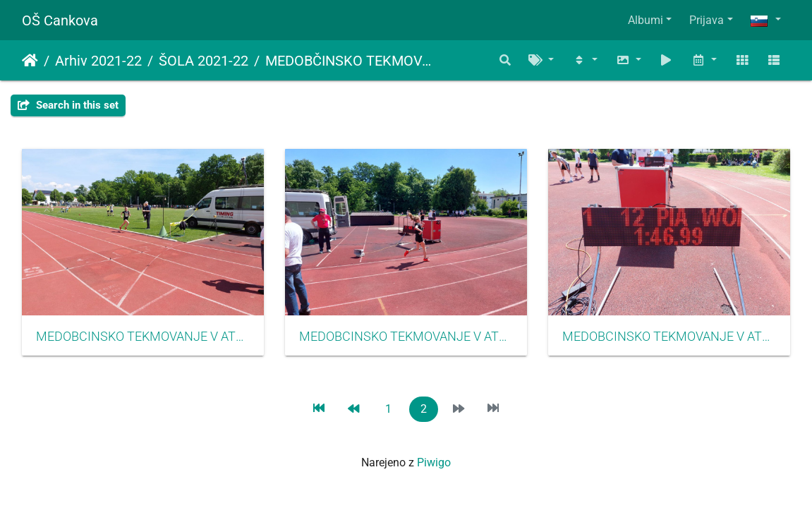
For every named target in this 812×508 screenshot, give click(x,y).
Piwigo (434, 462)
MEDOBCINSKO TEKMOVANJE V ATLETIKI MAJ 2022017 (406, 337)
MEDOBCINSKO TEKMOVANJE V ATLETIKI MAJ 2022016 (143, 337)
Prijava (707, 20)
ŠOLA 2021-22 (204, 61)
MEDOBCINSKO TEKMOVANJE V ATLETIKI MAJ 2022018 (669, 337)
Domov (30, 61)
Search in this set (68, 105)
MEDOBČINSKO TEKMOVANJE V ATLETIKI (352, 61)
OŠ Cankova (60, 20)
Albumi (646, 20)
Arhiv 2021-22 (98, 61)
